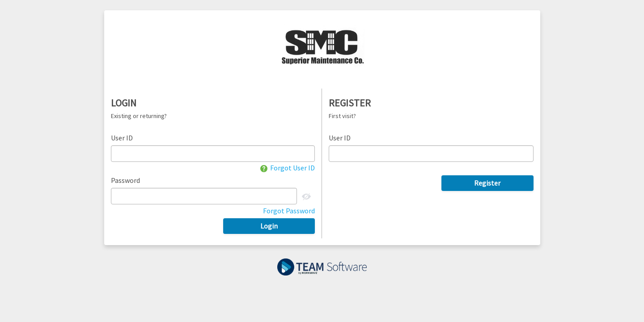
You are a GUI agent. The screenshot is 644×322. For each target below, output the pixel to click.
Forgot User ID (288, 168)
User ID (122, 138)
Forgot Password (289, 211)
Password (125, 180)
